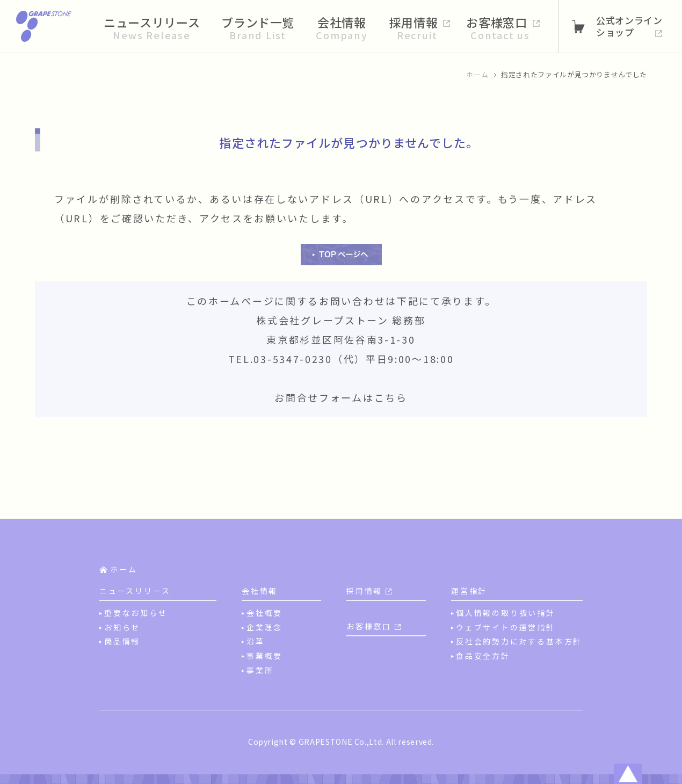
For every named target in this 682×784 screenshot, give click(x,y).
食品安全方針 (483, 656)
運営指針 (469, 591)
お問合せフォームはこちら (341, 397)
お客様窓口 (369, 626)
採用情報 (364, 591)
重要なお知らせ (136, 613)
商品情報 (122, 641)
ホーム (477, 74)
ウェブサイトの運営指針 (506, 627)
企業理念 (264, 627)
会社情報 (260, 591)
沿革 (256, 641)
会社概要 (264, 613)
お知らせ (122, 627)
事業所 (260, 670)
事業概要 (264, 656)
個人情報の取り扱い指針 (506, 613)
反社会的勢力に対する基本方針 (519, 641)
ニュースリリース (135, 591)
